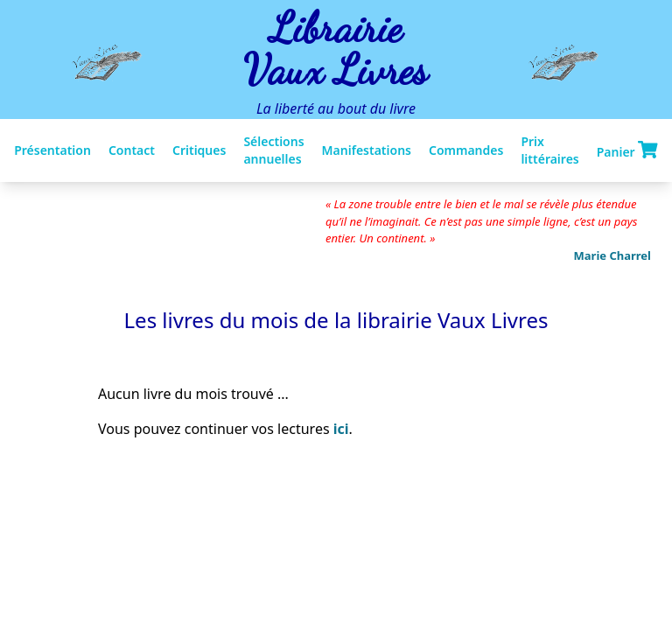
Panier (627, 150)
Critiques (199, 150)
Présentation (52, 150)
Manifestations (367, 150)
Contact (132, 150)
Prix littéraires (549, 150)
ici (341, 429)
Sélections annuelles (273, 150)
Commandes (466, 150)
